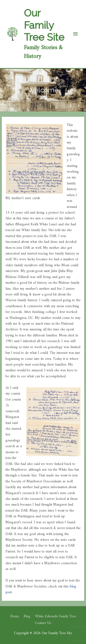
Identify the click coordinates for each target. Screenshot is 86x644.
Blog (27, 617)
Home (15, 617)
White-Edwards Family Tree (55, 617)
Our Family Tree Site (44, 25)
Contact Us (43, 623)
